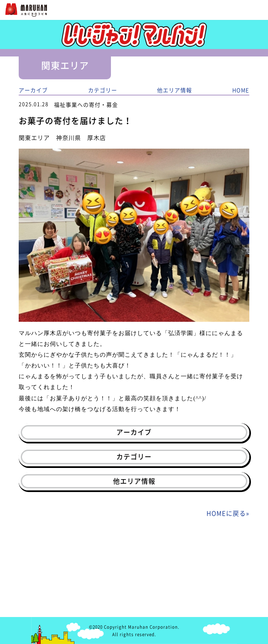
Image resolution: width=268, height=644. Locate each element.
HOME (241, 90)
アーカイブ (33, 90)
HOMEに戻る (226, 513)
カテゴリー (103, 90)
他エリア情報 (175, 90)
